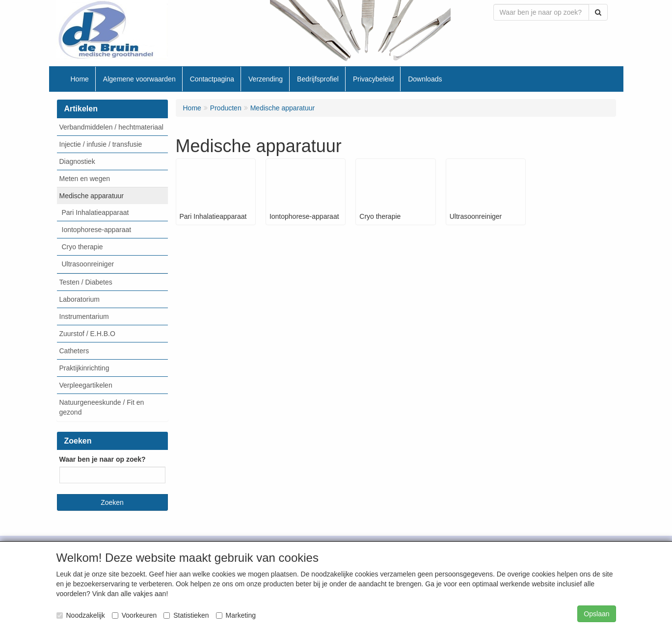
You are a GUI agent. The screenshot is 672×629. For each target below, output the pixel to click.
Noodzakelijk (81, 615)
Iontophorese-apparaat (97, 230)
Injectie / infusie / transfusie (101, 144)
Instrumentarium (84, 316)
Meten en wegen (85, 179)
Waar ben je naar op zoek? (103, 459)
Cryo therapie (82, 247)
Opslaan (596, 614)
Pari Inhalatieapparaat (95, 212)
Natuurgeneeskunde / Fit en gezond (102, 407)
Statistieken (186, 615)
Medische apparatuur (92, 196)
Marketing (236, 615)
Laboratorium (80, 299)
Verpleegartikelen (86, 385)
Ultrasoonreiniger (88, 264)
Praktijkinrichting (84, 368)
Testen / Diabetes (86, 282)
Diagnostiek (77, 161)
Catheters (74, 351)
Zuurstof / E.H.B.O (87, 334)
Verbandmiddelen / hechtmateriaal (111, 127)
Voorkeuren (134, 615)
